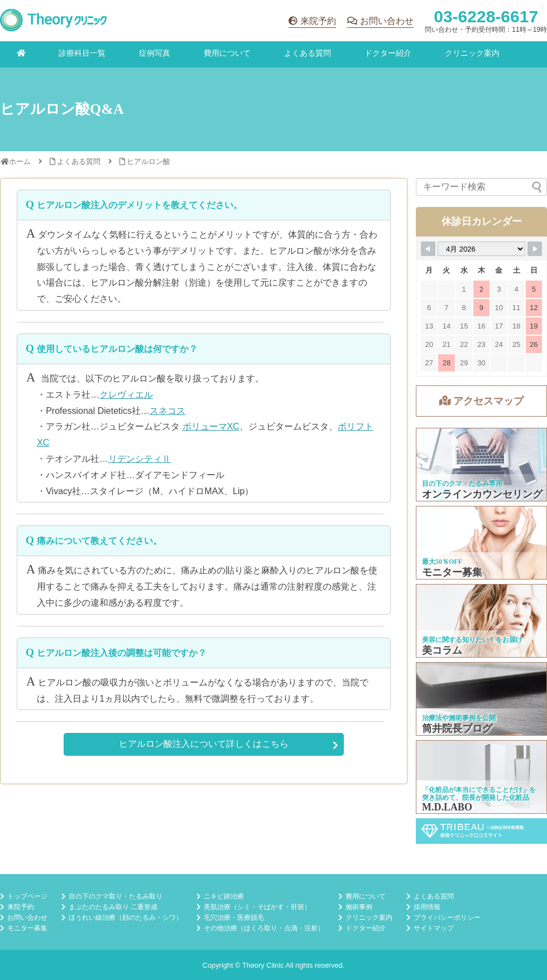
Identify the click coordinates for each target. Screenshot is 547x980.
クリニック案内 (472, 53)
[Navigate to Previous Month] (428, 249)
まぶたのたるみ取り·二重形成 (113, 907)
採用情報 (427, 907)
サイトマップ (434, 928)
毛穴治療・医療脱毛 (234, 918)
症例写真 (155, 53)
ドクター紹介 (388, 53)
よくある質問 (308, 53)
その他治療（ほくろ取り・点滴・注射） (264, 928)
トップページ (27, 896)
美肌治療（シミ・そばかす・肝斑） (257, 907)
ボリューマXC (211, 426)
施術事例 (359, 907)
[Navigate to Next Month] (535, 249)
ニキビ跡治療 (224, 896)
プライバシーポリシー (447, 918)
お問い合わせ (387, 21)
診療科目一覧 (82, 53)
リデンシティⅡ (140, 459)
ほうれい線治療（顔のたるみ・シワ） (126, 918)
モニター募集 (27, 928)
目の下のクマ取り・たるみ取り (116, 896)
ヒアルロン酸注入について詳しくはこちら (204, 744)
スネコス (167, 411)
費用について (227, 53)
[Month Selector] (481, 249)
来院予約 (318, 21)
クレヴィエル (126, 395)
